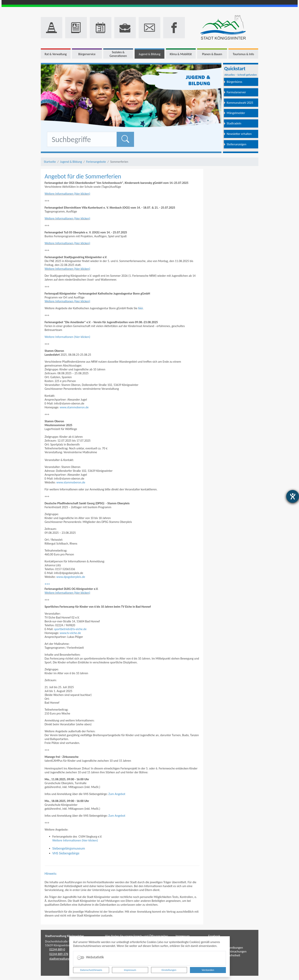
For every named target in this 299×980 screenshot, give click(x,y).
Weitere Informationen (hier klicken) (67, 194)
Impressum (130, 970)
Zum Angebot (117, 794)
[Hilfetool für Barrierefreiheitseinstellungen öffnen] (293, 496)
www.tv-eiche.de (70, 633)
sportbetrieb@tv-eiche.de (70, 629)
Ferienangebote (96, 162)
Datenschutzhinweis (91, 970)
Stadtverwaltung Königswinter (64, 936)
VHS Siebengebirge (66, 853)
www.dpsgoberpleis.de (71, 577)
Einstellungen (169, 970)
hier (140, 308)
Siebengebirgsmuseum (69, 848)
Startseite (50, 162)
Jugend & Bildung (71, 162)
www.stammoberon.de (74, 407)
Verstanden (208, 970)
